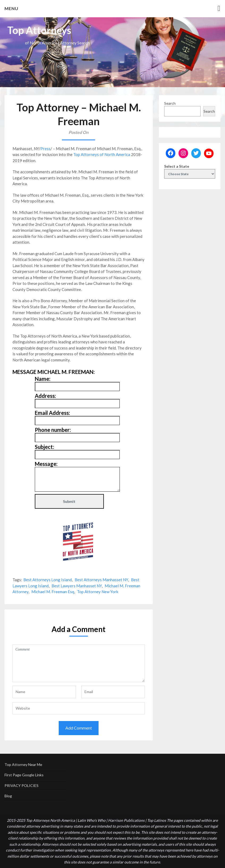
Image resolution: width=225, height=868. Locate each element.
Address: (45, 396)
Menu (11, 8)
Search (170, 103)
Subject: (44, 447)
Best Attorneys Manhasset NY (101, 580)
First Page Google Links (24, 775)
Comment (79, 663)
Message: (46, 464)
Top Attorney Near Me (23, 764)
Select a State (177, 166)
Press (45, 149)
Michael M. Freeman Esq (53, 592)
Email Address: (52, 413)
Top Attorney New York (98, 592)
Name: (43, 379)
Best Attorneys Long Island (48, 580)
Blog (8, 796)
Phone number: (53, 430)
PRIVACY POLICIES (22, 785)
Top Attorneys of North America (102, 154)
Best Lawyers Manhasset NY (77, 586)
